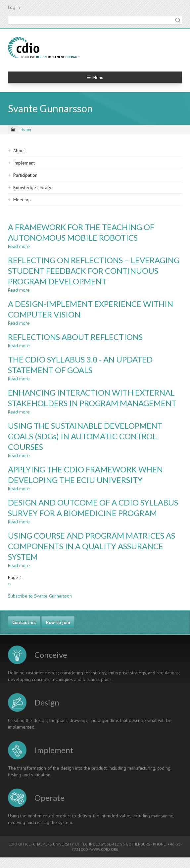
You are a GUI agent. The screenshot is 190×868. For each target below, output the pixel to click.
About (19, 151)
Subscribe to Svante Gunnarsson (40, 596)
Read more (19, 246)
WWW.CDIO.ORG (104, 849)
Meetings (22, 200)
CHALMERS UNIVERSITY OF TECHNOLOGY (69, 844)
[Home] (13, 129)
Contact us (24, 622)
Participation (25, 175)
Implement (24, 163)
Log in (14, 7)
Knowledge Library (32, 187)
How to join (58, 622)
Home (26, 129)
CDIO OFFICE (19, 844)
